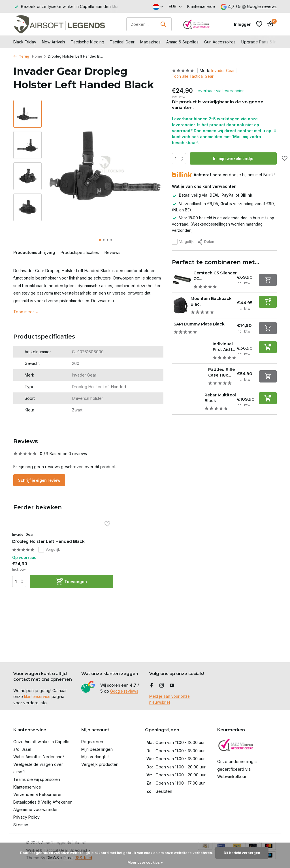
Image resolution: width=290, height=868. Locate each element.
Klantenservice (201, 6)
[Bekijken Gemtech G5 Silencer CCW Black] (181, 280)
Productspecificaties (80, 252)
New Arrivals (54, 42)
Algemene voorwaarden (36, 809)
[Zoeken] (149, 24)
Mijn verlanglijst (95, 757)
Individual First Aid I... (225, 346)
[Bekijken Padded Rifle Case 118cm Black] (188, 378)
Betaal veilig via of (214, 195)
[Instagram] (162, 686)
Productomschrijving (34, 252)
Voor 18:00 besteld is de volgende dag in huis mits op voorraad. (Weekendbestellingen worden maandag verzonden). (223, 224)
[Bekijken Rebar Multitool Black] (187, 409)
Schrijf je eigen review (42, 490)
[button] (100, 240)
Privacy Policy (26, 817)
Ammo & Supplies (182, 42)
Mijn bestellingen (97, 749)
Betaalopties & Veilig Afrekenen (43, 802)
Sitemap (21, 825)
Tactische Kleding (88, 42)
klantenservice (38, 697)
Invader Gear (225, 71)
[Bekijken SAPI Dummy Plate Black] (172, 327)
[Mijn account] (243, 24)
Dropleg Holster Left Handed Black (37, 560)
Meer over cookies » (145, 862)
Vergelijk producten (100, 764)
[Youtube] (172, 686)
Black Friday (25, 42)
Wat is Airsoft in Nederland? (39, 757)
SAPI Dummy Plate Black (204, 323)
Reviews (112, 252)
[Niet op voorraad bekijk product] (268, 280)
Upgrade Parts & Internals (265, 42)
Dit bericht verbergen (242, 853)
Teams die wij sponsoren (37, 779)
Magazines (150, 42)
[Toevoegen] (268, 301)
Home (39, 56)
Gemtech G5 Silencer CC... (208, 276)
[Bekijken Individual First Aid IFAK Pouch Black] (190, 350)
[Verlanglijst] (259, 24)
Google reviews (262, 6)
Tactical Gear (122, 42)
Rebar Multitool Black (215, 405)
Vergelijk (183, 242)
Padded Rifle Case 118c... (220, 374)
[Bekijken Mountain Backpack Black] (180, 305)
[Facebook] (152, 686)
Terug (21, 56)
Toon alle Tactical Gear (194, 76)
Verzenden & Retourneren (38, 794)
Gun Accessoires (220, 42)
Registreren (92, 742)
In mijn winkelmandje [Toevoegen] (234, 159)
